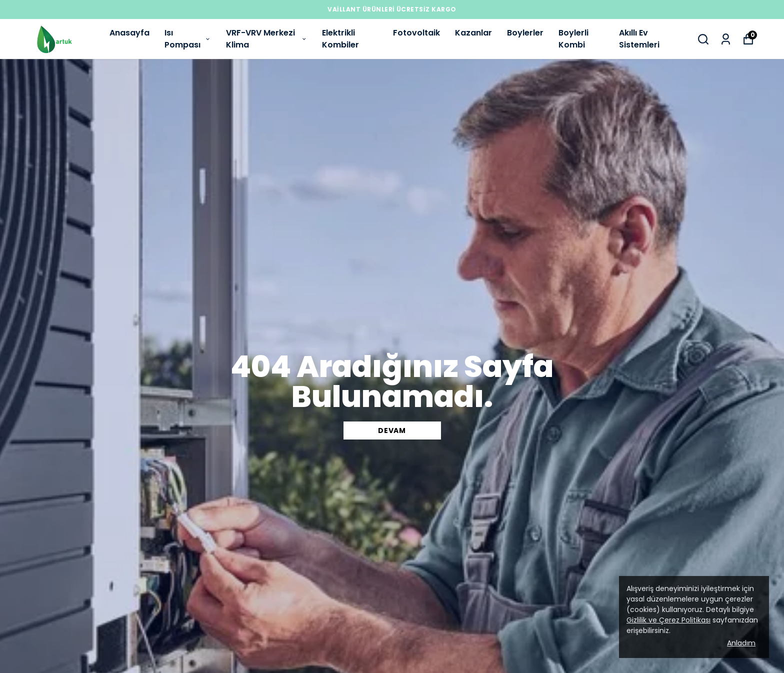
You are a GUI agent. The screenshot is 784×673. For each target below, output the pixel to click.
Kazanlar (473, 33)
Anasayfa (129, 33)
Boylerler (525, 33)
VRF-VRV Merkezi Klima (266, 39)
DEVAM (392, 430)
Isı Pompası (188, 39)
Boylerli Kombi (573, 39)
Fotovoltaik (416, 33)
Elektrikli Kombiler (340, 39)
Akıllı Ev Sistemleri (639, 39)
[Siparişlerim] (726, 39)
